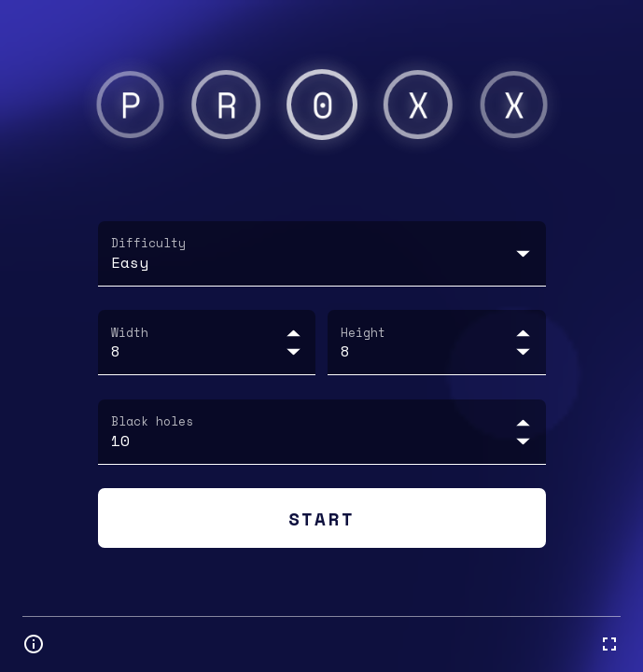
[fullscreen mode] (609, 644)
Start (322, 518)
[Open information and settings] (34, 644)
